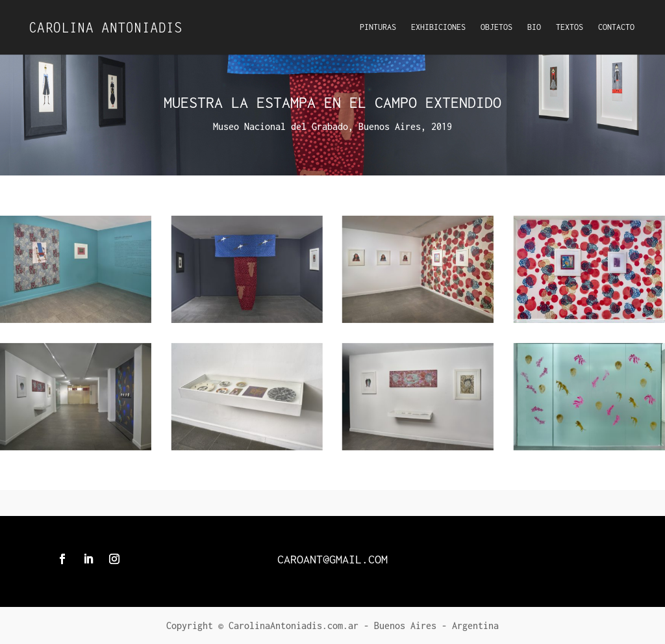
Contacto (616, 27)
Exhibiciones (438, 27)
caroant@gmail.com (332, 559)
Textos (570, 27)
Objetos (496, 27)
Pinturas (378, 27)
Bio (534, 27)
